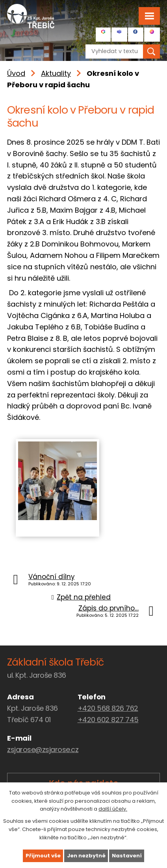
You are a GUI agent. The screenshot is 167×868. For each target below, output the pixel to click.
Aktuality (56, 73)
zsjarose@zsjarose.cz (43, 749)
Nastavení (127, 856)
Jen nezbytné (86, 856)
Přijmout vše (43, 856)
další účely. (113, 809)
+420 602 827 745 (108, 720)
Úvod (16, 73)
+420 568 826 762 (108, 708)
